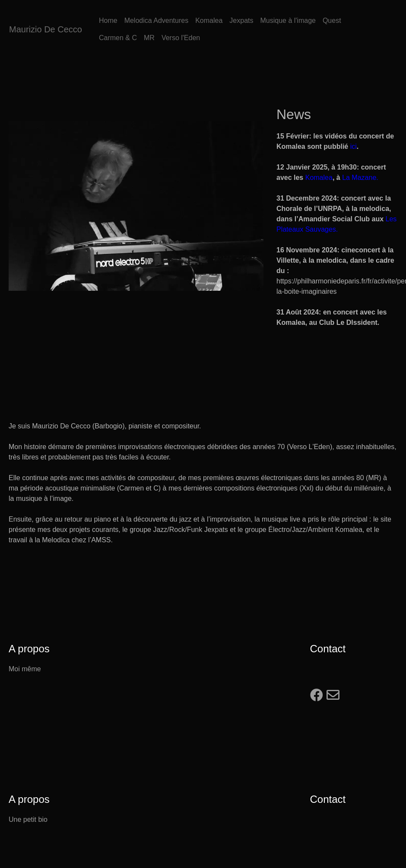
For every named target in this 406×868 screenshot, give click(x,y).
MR (149, 38)
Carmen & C (118, 38)
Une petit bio (28, 819)
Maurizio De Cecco (46, 29)
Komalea (209, 20)
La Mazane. (360, 178)
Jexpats (241, 20)
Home (108, 20)
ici (354, 146)
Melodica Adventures (157, 20)
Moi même (25, 669)
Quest (332, 20)
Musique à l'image (288, 20)
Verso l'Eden (181, 38)
